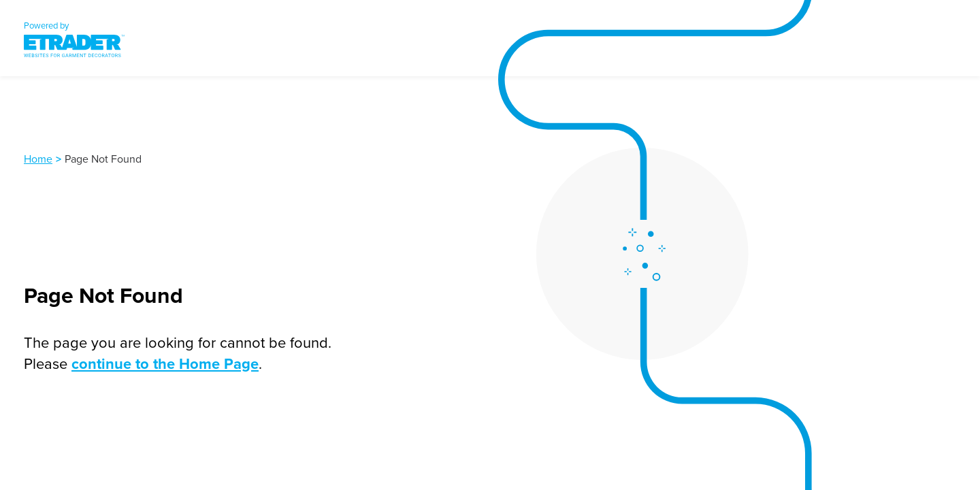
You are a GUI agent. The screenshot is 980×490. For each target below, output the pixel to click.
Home (38, 159)
